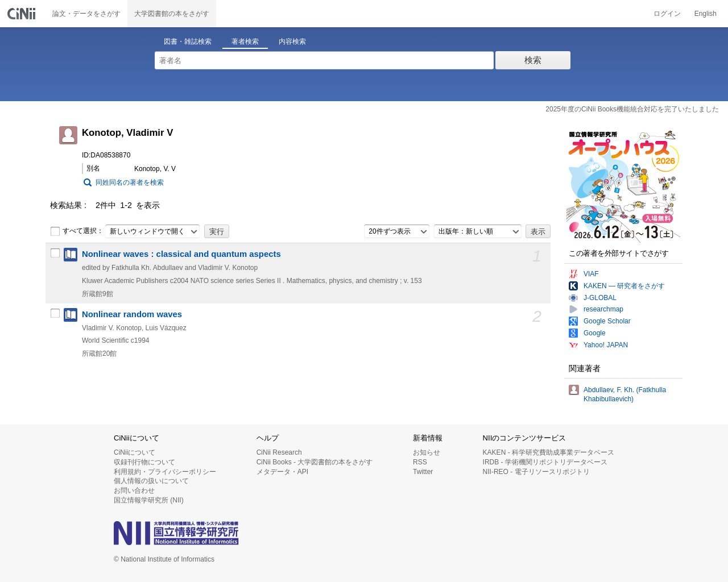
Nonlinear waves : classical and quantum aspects (181, 254)
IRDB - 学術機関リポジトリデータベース (545, 462)
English (706, 14)
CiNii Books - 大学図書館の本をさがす (315, 462)
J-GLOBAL (600, 298)
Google (595, 333)
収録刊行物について (144, 462)
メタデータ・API (282, 472)
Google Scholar (607, 321)
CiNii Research (279, 452)
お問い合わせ (134, 490)
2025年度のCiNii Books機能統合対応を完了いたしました (632, 109)
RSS (420, 462)
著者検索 (245, 41)
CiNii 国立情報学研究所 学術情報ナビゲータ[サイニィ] (23, 14)
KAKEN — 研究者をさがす (624, 286)
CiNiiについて (135, 452)
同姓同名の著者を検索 (130, 182)
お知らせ (427, 452)
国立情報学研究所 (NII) (149, 500)
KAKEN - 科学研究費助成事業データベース (549, 452)
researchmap (603, 309)
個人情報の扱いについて (151, 481)
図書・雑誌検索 (188, 41)
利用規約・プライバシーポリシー (165, 472)
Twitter (423, 472)
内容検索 (292, 41)
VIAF (591, 274)
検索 (533, 60)
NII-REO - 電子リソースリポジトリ (536, 472)
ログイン (667, 14)
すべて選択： (77, 231)
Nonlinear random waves (132, 314)
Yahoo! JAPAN (606, 345)
